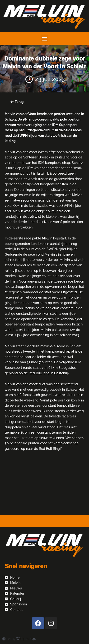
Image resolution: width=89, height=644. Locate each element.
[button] (44, 38)
